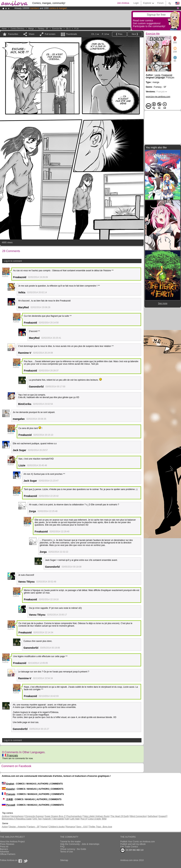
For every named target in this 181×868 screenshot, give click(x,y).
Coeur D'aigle (95, 819)
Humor (44, 827)
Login (136, 3)
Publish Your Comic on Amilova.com (138, 842)
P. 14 (76, 29)
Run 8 (84, 819)
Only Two (37, 819)
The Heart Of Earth (120, 816)
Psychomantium (74, 816)
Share (31, 34)
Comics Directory (17, 29)
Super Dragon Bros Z (55, 816)
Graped (162, 816)
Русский (8, 805)
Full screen (50, 34)
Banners (4, 849)
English (8, 784)
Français (10, 755)
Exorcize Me (57, 29)
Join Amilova (123, 3)
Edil (67, 819)
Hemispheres (17, 816)
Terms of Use (67, 852)
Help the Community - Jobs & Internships (80, 844)
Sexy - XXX (82, 827)
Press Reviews (7, 844)
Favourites (13, 34)
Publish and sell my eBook (133, 844)
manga (31, 29)
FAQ (62, 847)
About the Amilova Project (12, 842)
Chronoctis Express (34, 816)
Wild (104, 819)
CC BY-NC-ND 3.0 (132, 850)
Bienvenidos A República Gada (17, 819)
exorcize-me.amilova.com (158, 97)
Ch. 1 (68, 29)
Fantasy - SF (43, 29)
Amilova (6, 816)
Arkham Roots (103, 816)
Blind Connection (138, 816)
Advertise (4, 852)
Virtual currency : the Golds (73, 849)
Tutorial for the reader (70, 842)
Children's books (57, 827)
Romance (70, 827)
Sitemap (64, 860)
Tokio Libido (89, 816)
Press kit (4, 847)
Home (4, 29)
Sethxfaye (153, 816)
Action (5, 827)
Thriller (92, 827)
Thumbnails (71, 34)
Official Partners (8, 854)
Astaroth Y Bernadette (54, 819)
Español (8, 789)
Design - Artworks (18, 827)
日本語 (7, 799)
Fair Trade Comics (129, 847)
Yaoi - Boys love (104, 827)
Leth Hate (75, 819)
